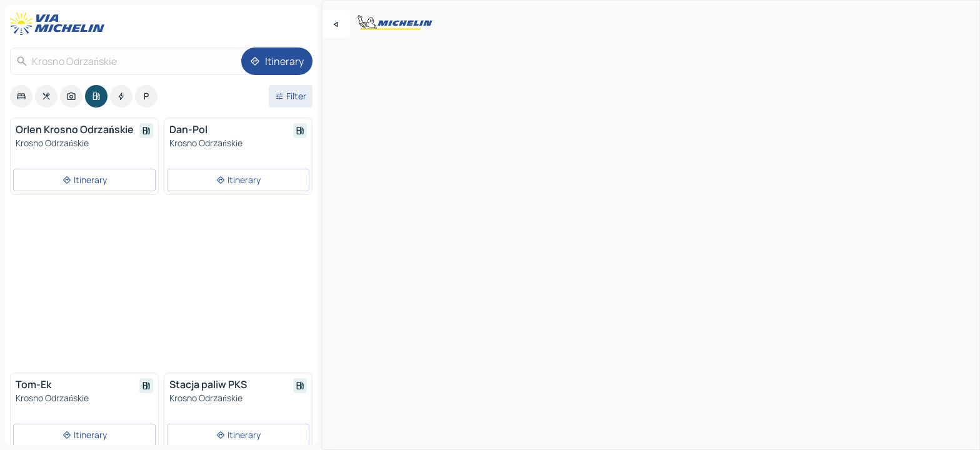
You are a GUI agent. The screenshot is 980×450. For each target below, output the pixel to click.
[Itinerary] (277, 61)
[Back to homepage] (60, 24)
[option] (21, 96)
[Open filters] (291, 96)
